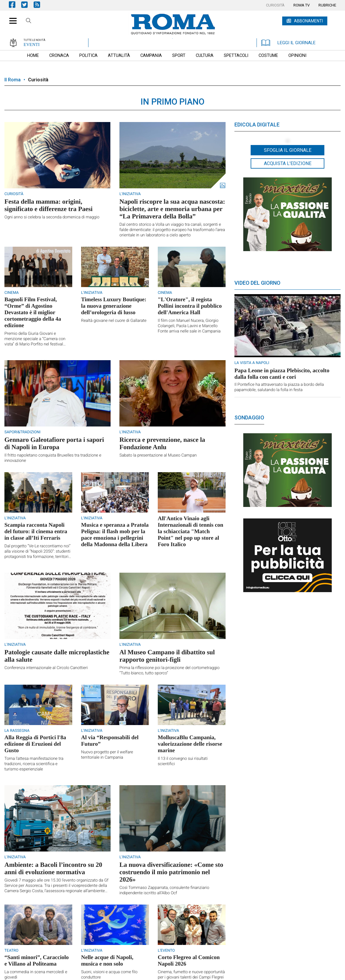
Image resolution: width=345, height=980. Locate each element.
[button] (11, 18)
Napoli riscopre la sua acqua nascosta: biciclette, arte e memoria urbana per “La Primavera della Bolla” (172, 209)
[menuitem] (275, 5)
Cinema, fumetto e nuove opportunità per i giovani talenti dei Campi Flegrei (191, 975)
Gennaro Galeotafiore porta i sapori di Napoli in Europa (54, 443)
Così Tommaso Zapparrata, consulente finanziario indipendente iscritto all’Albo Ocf (164, 890)
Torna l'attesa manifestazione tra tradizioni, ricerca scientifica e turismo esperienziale (34, 764)
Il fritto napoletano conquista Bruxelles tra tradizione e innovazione (53, 458)
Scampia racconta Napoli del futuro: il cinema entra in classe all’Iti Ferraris (36, 532)
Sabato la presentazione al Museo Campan (158, 455)
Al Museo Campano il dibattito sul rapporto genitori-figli (167, 656)
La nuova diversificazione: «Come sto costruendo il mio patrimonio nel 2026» (171, 872)
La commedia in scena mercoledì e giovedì (36, 975)
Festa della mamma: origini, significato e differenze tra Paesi (49, 205)
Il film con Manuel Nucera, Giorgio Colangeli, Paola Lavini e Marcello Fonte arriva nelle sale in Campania (189, 326)
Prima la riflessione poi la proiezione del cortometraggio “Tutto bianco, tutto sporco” (170, 671)
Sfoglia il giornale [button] (288, 150)
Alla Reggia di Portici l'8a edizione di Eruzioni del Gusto (35, 744)
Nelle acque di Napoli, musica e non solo (107, 961)
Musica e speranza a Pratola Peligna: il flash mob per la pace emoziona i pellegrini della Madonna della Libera (115, 535)
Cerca (29, 22)
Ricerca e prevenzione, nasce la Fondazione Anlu (162, 443)
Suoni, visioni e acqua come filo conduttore (109, 975)
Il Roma (13, 80)
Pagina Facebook (15, 5)
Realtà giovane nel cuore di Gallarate (114, 321)
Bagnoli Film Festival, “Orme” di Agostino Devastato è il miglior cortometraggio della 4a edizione (33, 313)
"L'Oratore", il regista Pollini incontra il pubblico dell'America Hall (190, 306)
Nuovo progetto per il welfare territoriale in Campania (107, 755)
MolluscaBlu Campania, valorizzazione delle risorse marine (190, 744)
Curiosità (38, 80)
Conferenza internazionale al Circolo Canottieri (46, 668)
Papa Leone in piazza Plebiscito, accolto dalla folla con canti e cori (282, 374)
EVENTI (32, 45)
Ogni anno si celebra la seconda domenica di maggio (52, 217)
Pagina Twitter (27, 5)
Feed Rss (40, 5)
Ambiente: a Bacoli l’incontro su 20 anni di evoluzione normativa (53, 868)
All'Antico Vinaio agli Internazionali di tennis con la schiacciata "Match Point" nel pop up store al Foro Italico (190, 532)
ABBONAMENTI (308, 21)
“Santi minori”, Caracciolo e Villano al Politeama (37, 961)
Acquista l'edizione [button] (288, 163)
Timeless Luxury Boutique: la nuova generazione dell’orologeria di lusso (114, 306)
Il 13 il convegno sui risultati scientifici (183, 761)
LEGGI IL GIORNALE (288, 43)
